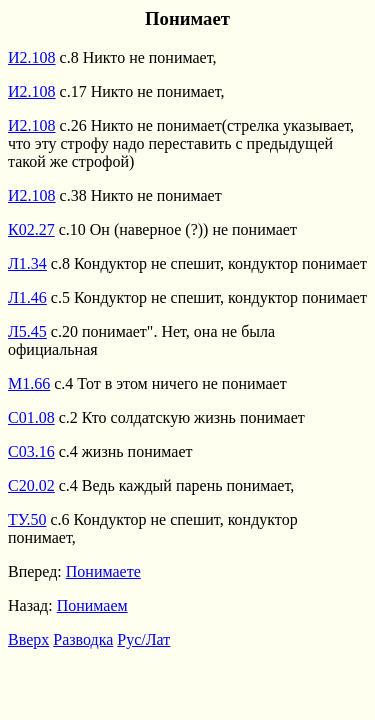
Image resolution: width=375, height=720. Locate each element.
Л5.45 (27, 331)
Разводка (83, 639)
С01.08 (31, 417)
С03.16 (31, 451)
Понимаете (103, 571)
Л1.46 (27, 297)
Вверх (28, 639)
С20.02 (31, 485)
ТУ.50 (27, 519)
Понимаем (92, 605)
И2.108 (32, 57)
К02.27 (31, 229)
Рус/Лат (143, 639)
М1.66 (29, 383)
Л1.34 (27, 263)
